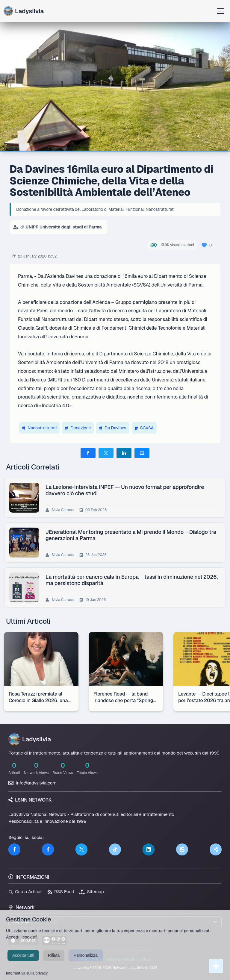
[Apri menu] (220, 11)
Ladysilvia (24, 11)
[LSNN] (182, 849)
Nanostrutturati (39, 428)
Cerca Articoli (25, 892)
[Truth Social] (216, 849)
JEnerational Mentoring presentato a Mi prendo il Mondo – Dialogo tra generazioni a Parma (131, 535)
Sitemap (91, 892)
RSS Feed (61, 892)
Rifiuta (54, 961)
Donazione (78, 428)
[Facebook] (14, 849)
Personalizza (86, 961)
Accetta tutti (23, 961)
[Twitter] (81, 849)
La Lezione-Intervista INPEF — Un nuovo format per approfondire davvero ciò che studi (125, 490)
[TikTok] (115, 849)
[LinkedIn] (149, 849)
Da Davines (113, 428)
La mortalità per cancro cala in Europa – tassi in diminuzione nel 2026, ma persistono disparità (132, 580)
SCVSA (144, 428)
